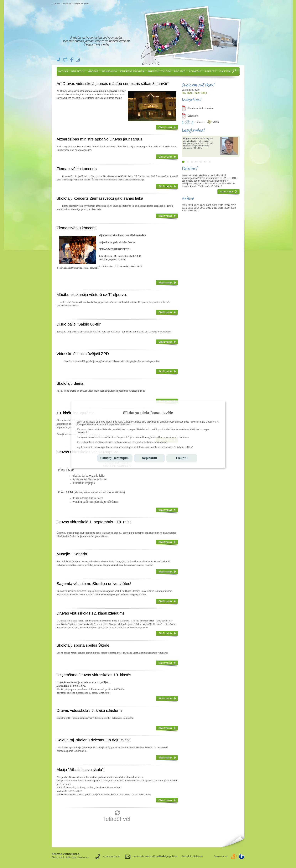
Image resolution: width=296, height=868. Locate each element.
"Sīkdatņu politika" (183, 447)
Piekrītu (182, 458)
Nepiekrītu (149, 458)
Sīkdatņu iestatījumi (115, 458)
